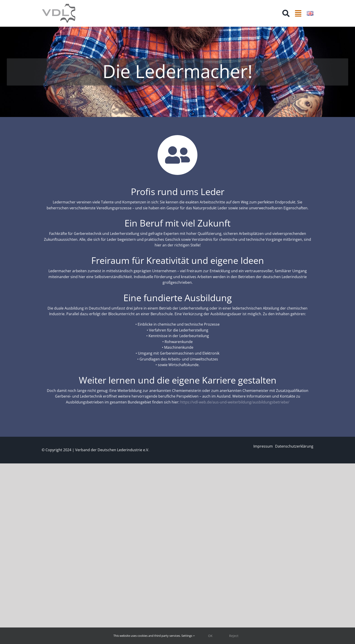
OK (210, 636)
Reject (234, 636)
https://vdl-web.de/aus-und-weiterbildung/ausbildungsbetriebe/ (235, 402)
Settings (188, 636)
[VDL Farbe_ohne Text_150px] (59, 5)
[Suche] (286, 13)
